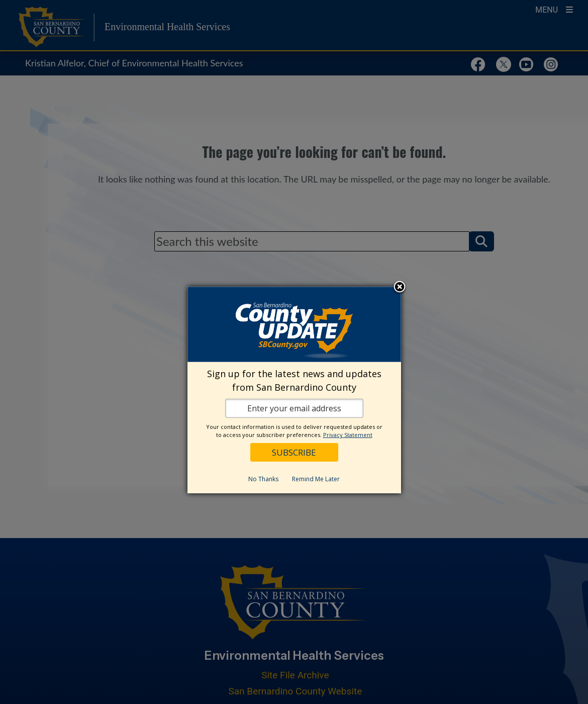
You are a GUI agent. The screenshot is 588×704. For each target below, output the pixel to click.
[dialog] (294, 390)
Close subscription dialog (400, 288)
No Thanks (263, 479)
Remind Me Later (316, 479)
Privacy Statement (348, 435)
